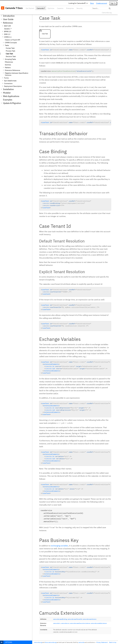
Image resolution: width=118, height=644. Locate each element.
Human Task (10, 48)
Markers (8, 68)
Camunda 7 (41, 8)
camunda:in (57, 623)
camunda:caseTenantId (75, 619)
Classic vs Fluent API (12, 40)
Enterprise (70, 8)
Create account (102, 3)
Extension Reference (12, 70)
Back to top (113, 642)
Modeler (7, 93)
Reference (8, 23)
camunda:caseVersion (90, 619)
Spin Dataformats (10, 81)
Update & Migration (12, 103)
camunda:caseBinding (60, 619)
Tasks (7, 45)
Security (80, 8)
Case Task (9, 54)
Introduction (9, 16)
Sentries (8, 65)
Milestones (9, 62)
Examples (8, 100)
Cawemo (60, 8)
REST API (7, 26)
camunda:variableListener (99, 623)
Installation (8, 89)
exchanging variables (60, 546)
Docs (92, 3)
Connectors (8, 83)
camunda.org (38, 642)
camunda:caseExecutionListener (80, 623)
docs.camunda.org (51, 642)
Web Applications (11, 96)
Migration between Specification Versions (17, 74)
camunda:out (65, 623)
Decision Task (11, 56)
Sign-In (113, 3)
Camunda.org (107, 13)
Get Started (30, 8)
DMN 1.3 (7, 34)
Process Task (10, 51)
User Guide (8, 19)
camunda (81, 642)
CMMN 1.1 (8, 37)
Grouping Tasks (10, 59)
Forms (6, 78)
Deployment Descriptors (13, 86)
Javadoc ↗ (8, 29)
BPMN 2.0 (8, 32)
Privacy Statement (102, 642)
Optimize (51, 8)
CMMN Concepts (11, 43)
